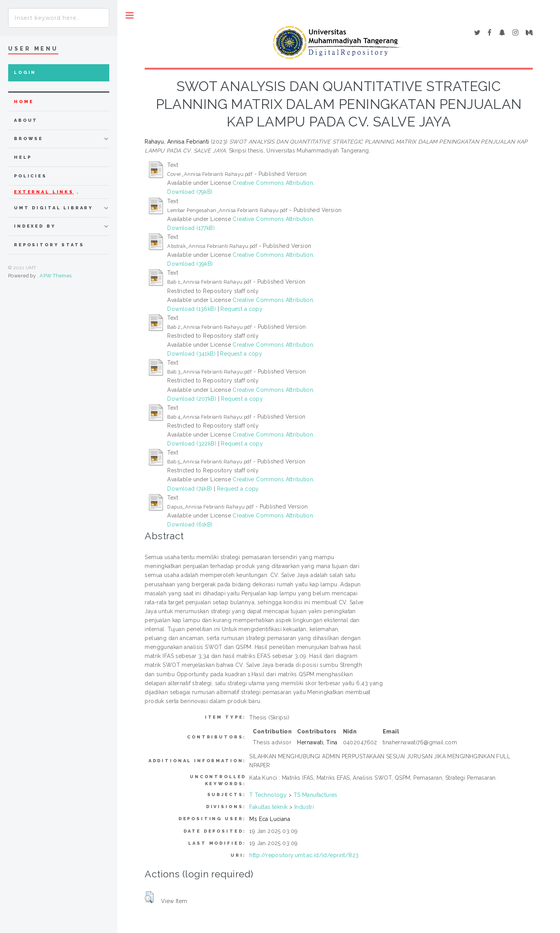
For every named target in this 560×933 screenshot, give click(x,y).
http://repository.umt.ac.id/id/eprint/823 (304, 855)
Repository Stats (49, 245)
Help (23, 157)
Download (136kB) (192, 309)
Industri (304, 807)
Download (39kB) (190, 264)
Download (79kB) (190, 192)
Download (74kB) (190, 489)
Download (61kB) (190, 524)
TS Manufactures (316, 795)
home (24, 102)
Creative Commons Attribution (273, 183)
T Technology (268, 795)
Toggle (130, 15)
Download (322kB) (192, 444)
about (26, 120)
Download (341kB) (191, 354)
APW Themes (56, 276)
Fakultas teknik (268, 807)
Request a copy (241, 309)
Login (25, 73)
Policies (31, 176)
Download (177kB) (191, 228)
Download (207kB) (192, 399)
